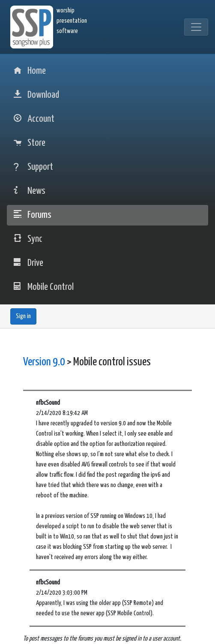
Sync (28, 239)
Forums (33, 215)
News (30, 191)
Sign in (23, 316)
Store (30, 143)
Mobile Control (44, 287)
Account (34, 119)
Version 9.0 (44, 362)
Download (36, 95)
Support (33, 167)
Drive (28, 263)
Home (30, 71)
